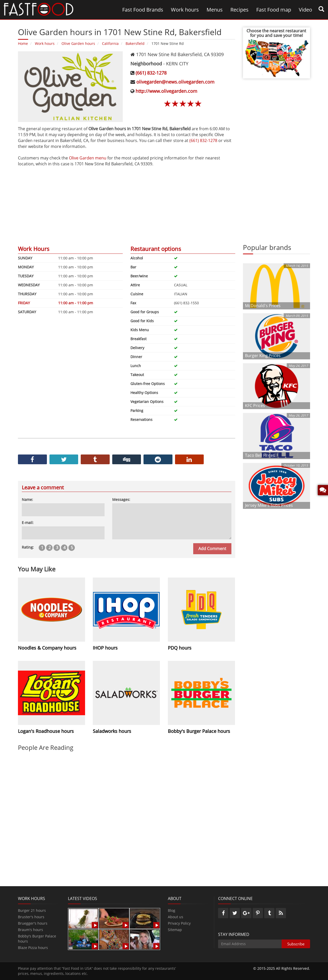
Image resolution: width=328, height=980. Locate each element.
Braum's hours (30, 930)
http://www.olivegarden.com (166, 91)
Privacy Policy (179, 923)
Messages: (121, 499)
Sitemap (175, 930)
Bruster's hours (31, 917)
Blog (172, 910)
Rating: (28, 547)
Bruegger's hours (33, 923)
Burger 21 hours (32, 910)
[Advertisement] (127, 203)
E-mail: (28, 523)
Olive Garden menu (88, 158)
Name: (27, 499)
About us (176, 917)
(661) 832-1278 (151, 73)
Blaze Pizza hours (33, 948)
